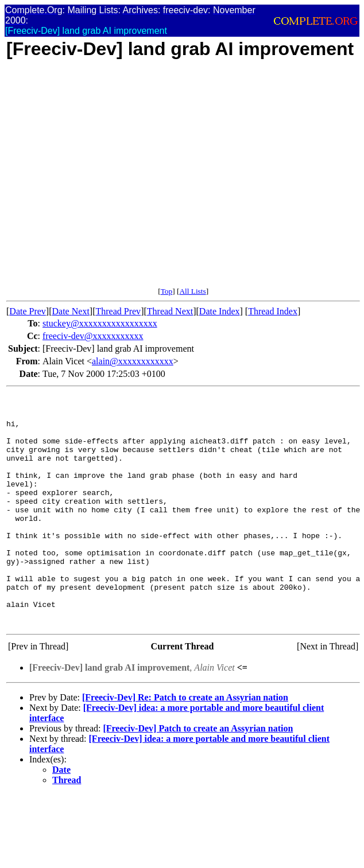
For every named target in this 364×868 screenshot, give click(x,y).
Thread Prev (118, 311)
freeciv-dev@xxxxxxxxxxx (93, 336)
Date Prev (28, 311)
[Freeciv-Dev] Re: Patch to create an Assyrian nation (185, 744)
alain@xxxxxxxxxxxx (133, 361)
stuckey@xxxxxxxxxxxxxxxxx (100, 323)
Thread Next (170, 311)
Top (167, 291)
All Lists (192, 291)
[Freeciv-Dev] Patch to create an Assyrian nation (198, 775)
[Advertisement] (108, 179)
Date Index (220, 311)
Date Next (71, 311)
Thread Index (273, 311)
